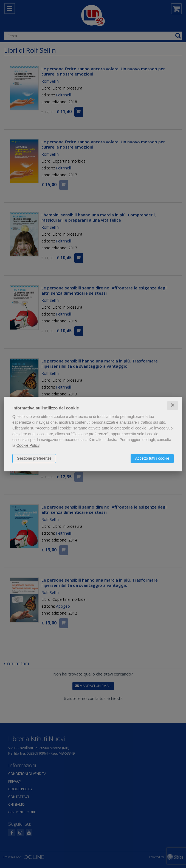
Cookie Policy (28, 445)
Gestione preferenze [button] (34, 458)
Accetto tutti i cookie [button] (152, 458)
